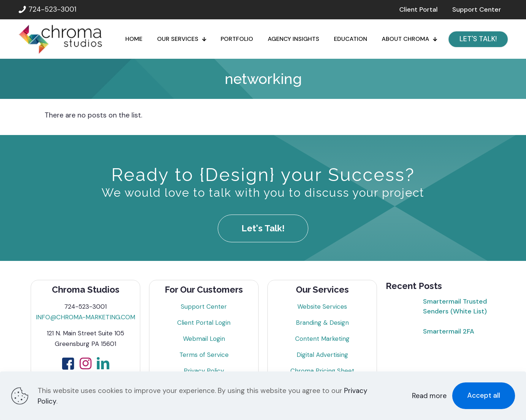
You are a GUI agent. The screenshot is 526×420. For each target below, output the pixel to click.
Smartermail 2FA (449, 331)
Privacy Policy (204, 371)
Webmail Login (204, 339)
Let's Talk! (263, 228)
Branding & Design (322, 323)
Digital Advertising (322, 355)
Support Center (204, 307)
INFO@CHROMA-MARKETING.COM (85, 317)
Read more (429, 396)
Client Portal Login (204, 323)
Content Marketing (322, 339)
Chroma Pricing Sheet (322, 371)
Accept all (484, 395)
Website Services (322, 307)
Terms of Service (204, 355)
